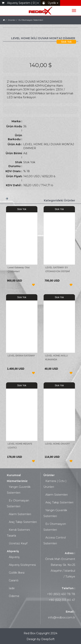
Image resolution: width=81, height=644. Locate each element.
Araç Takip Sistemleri (23, 522)
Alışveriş (13, 551)
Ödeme (14, 596)
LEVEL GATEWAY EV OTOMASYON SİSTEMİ (57, 269)
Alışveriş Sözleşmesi (22, 565)
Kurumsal (14, 475)
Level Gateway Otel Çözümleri (19, 269)
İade (12, 588)
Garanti (14, 580)
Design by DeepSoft (41, 639)
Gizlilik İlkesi (17, 573)
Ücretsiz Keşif (18, 543)
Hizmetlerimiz (17, 481)
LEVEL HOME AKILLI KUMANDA (56, 357)
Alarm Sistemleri (20, 514)
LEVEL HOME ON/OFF (58, 444)
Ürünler (49, 475)
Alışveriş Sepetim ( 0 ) (20, 3)
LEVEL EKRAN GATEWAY (21, 356)
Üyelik (50, 3)
